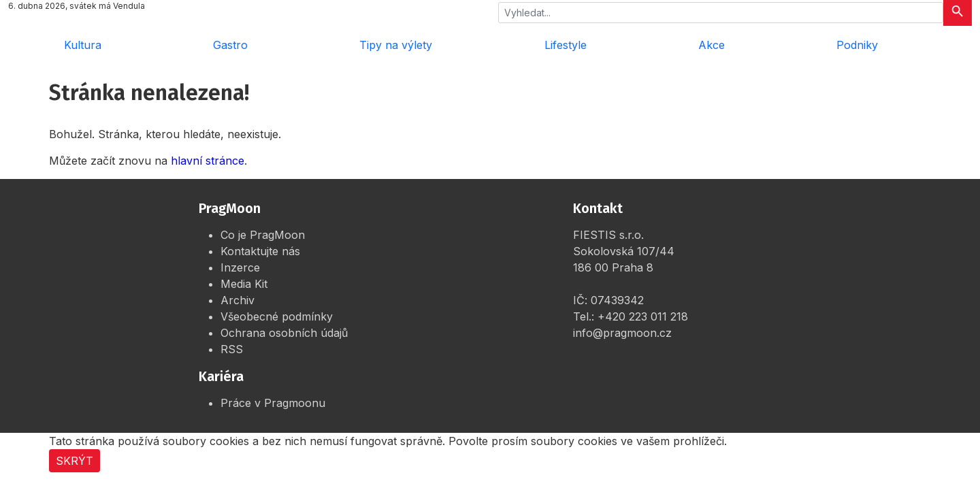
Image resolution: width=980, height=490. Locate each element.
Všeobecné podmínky (277, 316)
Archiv (238, 300)
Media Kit (244, 284)
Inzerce (240, 267)
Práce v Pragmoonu (273, 403)
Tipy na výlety (396, 45)
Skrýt (75, 461)
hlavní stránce (208, 161)
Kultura (83, 45)
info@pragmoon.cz (622, 333)
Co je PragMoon (263, 235)
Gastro (230, 45)
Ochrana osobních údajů (284, 333)
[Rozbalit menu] (953, 45)
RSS (232, 349)
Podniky (857, 45)
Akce (712, 45)
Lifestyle (566, 45)
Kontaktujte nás (260, 251)
